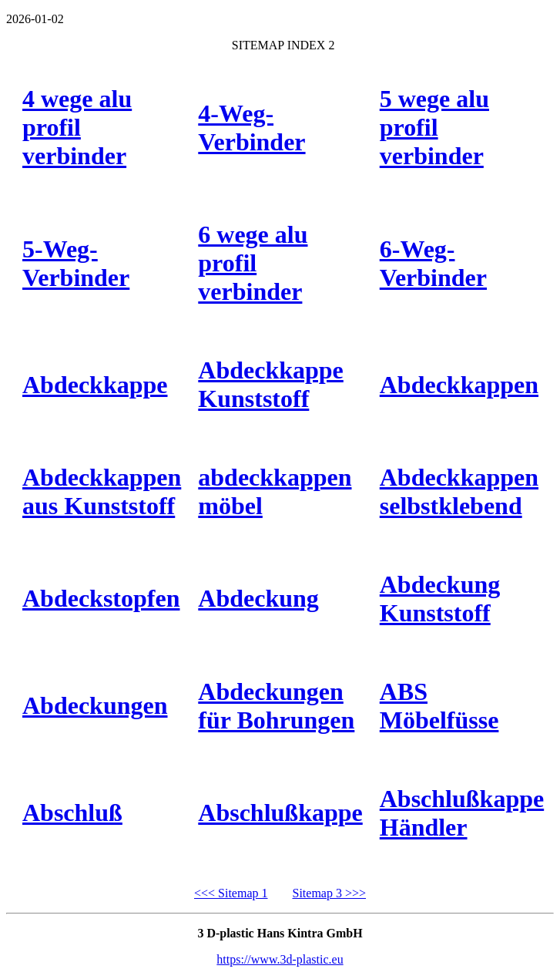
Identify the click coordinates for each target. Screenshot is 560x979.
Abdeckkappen (459, 385)
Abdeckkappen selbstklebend (459, 491)
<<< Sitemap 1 (231, 893)
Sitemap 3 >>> (330, 893)
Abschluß (72, 812)
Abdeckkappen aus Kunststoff (102, 491)
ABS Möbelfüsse (439, 706)
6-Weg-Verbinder (433, 263)
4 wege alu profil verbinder (77, 127)
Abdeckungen (95, 705)
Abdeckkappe (95, 385)
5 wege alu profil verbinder (434, 127)
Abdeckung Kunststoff (440, 599)
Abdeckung (258, 598)
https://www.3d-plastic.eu (280, 959)
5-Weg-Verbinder (76, 263)
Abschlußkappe (280, 812)
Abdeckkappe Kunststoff (271, 384)
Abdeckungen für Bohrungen (276, 706)
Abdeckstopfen (101, 598)
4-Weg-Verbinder (251, 128)
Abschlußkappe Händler (462, 813)
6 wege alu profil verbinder (253, 263)
